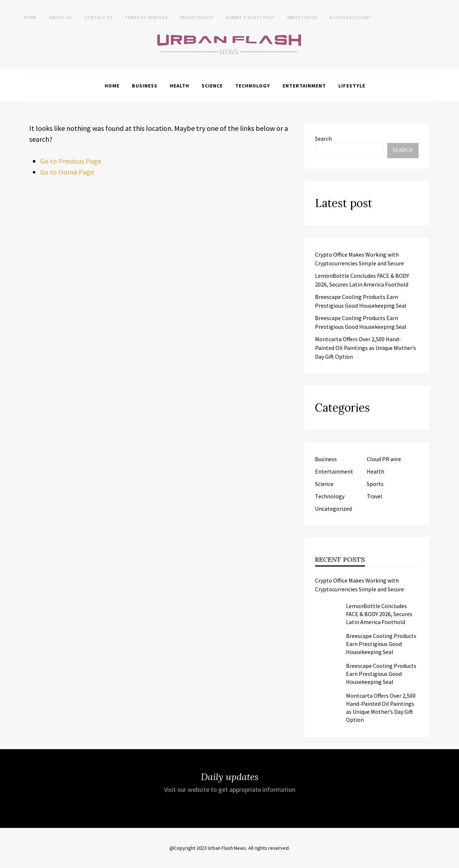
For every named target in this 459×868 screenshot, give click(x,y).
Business (145, 86)
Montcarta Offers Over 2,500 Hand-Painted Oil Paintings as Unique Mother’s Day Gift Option (365, 348)
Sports (375, 484)
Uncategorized (333, 509)
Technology (253, 86)
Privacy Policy (197, 17)
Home (30, 17)
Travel (375, 496)
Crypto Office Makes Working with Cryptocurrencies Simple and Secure (359, 585)
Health (180, 86)
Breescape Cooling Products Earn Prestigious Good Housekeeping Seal (381, 644)
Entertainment (304, 86)
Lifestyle (352, 86)
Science (212, 86)
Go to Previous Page (71, 161)
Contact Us (98, 17)
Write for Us (302, 17)
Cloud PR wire (384, 459)
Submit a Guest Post (250, 17)
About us (61, 17)
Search (323, 139)
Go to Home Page (67, 172)
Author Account (350, 17)
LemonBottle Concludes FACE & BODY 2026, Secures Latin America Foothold (379, 614)
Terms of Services (146, 17)
